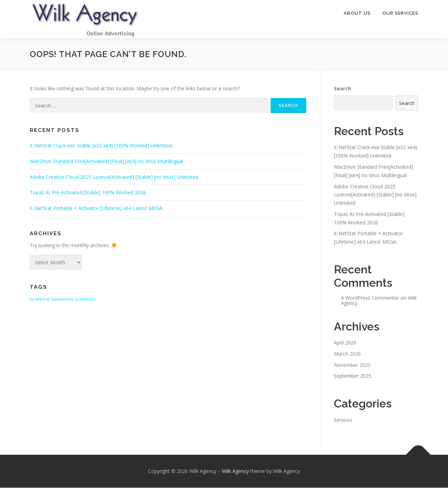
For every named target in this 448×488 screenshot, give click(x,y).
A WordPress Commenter (370, 298)
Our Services (400, 13)
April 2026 (345, 343)
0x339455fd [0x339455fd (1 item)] (85, 300)
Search (342, 89)
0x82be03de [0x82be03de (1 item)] (62, 300)
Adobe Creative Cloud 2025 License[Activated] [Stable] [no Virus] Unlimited (114, 177)
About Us (357, 13)
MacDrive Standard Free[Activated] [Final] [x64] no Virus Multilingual (106, 162)
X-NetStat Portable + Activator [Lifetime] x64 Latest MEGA (96, 208)
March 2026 (347, 354)
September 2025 (353, 376)
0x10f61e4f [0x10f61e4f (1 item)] (40, 300)
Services (343, 420)
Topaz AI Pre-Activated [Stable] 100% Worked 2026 (88, 193)
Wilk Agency (235, 471)
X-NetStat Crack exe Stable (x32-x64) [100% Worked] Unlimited (101, 146)
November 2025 (352, 365)
